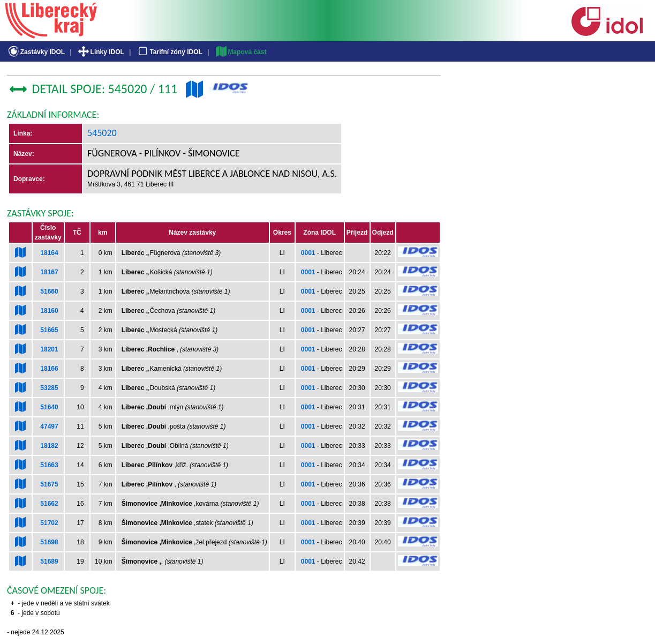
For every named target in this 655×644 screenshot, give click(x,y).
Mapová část (240, 52)
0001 (308, 253)
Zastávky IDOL (36, 52)
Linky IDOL (100, 52)
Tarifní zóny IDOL (169, 52)
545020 (102, 133)
